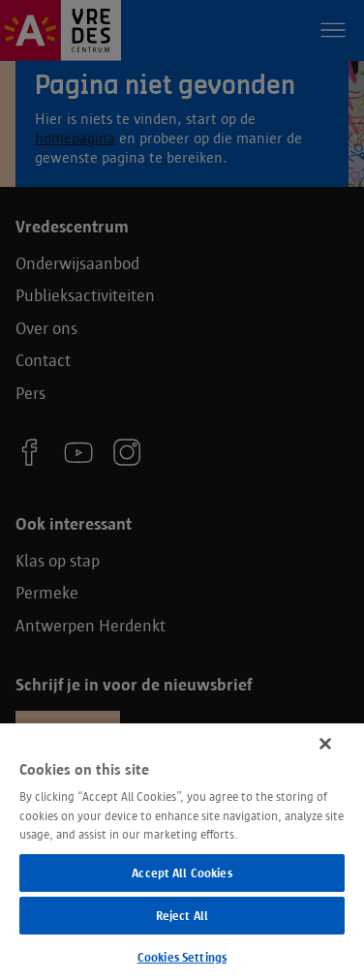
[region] (182, 851)
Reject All (182, 916)
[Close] (325, 744)
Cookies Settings (182, 957)
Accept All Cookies (182, 873)
